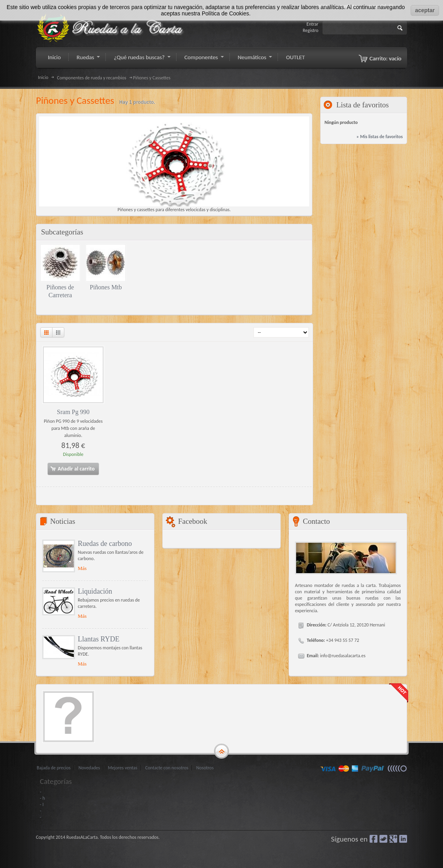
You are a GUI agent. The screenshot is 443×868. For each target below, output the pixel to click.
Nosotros (205, 768)
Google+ (393, 839)
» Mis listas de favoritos (380, 137)
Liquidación (95, 591)
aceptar (425, 10)
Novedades (89, 768)
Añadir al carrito (72, 469)
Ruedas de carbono (105, 544)
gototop (221, 752)
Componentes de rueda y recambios (91, 78)
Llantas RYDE (99, 639)
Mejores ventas (123, 768)
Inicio (43, 77)
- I (42, 804)
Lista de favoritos (363, 105)
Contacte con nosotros (167, 768)
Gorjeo (383, 839)
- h (42, 798)
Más (82, 568)
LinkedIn (403, 839)
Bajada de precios (54, 768)
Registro (311, 30)
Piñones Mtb (106, 287)
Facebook (374, 839)
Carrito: (386, 58)
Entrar (312, 24)
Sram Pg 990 (73, 412)
